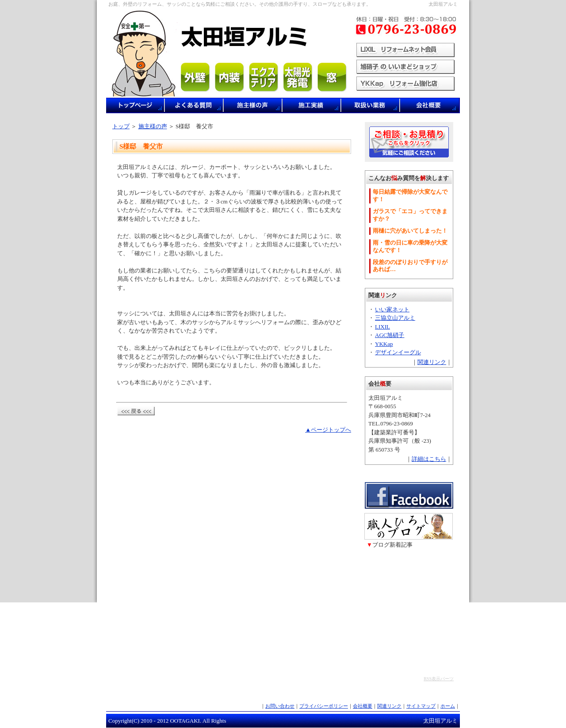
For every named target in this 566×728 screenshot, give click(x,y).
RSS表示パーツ (439, 679)
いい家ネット (392, 309)
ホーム (448, 706)
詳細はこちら (429, 459)
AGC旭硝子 (390, 335)
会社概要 (363, 706)
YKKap (384, 344)
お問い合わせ (280, 706)
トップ (121, 126)
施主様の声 (153, 126)
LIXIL (382, 327)
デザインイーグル (398, 352)
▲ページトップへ (328, 430)
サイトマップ (421, 706)
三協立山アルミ (395, 318)
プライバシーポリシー (324, 706)
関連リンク (432, 362)
